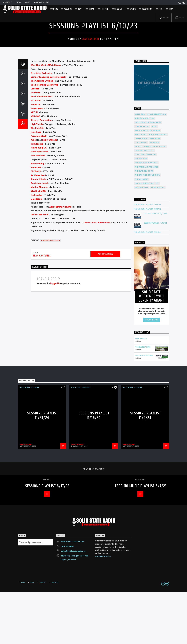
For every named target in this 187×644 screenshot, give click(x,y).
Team (18, 2)
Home (56, 9)
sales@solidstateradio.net (73, 603)
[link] (46, 117)
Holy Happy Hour (158, 187)
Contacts (55, 635)
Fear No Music (142, 179)
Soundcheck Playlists (146, 215)
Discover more (103, 609)
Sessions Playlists (50, 293)
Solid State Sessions (93, 44)
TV (157, 235)
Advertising (147, 9)
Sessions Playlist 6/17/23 (47, 538)
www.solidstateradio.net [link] (98, 275)
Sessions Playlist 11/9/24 (146, 468)
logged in (55, 336)
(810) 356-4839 (67, 598)
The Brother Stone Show (147, 227)
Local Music (141, 195)
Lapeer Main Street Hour (147, 191)
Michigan (154, 195)
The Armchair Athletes (146, 219)
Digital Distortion (145, 170)
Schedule (7, 2)
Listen (164, 18)
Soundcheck (141, 211)
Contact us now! (41, 2)
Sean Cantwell (91, 65)
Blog (27, 2)
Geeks (155, 179)
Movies (138, 199)
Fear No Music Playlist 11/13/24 (147, 285)
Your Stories (158, 240)
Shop (171, 9)
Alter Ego (140, 166)
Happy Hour (141, 187)
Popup (180, 18)
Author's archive (105, 306)
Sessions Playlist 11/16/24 (155, 275)
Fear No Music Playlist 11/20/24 (147, 261)
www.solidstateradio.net (72, 594)
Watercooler (142, 240)
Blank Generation (157, 166)
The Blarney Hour (144, 223)
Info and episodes (151, 372)
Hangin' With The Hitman (147, 183)
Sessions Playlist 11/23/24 (155, 266)
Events (133, 9)
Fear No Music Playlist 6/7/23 (141, 538)
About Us (68, 9)
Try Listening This (144, 235)
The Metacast (142, 231)
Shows (92, 9)
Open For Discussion (155, 199)
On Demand (119, 9)
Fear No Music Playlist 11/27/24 (147, 257)
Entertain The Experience (148, 174)
